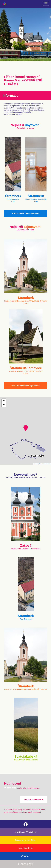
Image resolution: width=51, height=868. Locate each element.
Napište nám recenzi (34, 800)
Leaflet (36, 464)
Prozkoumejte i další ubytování (26, 213)
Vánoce (26, 856)
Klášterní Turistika (26, 832)
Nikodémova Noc (25, 840)
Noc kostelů (26, 848)
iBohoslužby (26, 864)
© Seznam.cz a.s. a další (45, 464)
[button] (26, 428)
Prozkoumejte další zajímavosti (26, 386)
